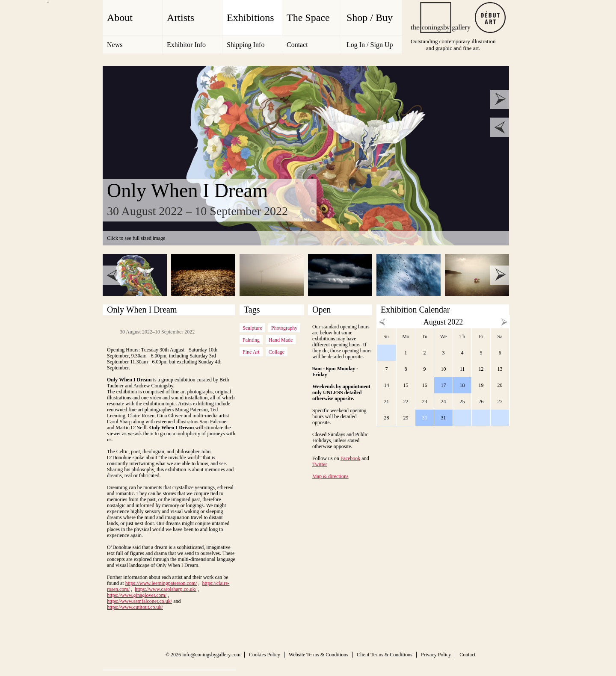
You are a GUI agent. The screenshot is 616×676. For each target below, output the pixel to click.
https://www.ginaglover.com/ (137, 595)
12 (481, 369)
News (115, 45)
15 (406, 385)
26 (481, 401)
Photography (284, 328)
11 (462, 369)
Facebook (351, 458)
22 (406, 401)
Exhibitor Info (186, 45)
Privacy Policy (436, 655)
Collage (277, 352)
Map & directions (330, 476)
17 (444, 385)
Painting (251, 340)
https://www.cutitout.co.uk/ (135, 607)
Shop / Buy (370, 18)
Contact (297, 45)
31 (444, 418)
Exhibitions (250, 18)
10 (444, 369)
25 (462, 401)
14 (387, 385)
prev (500, 127)
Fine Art (251, 352)
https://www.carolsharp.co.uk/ (166, 589)
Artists (181, 18)
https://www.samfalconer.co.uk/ (139, 601)
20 (500, 385)
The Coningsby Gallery (441, 18)
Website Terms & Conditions (318, 655)
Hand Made (281, 340)
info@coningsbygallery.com (211, 655)
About (120, 18)
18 (462, 385)
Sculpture (252, 328)
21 (387, 401)
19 (481, 385)
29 (406, 418)
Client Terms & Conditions (385, 655)
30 (425, 418)
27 (500, 401)
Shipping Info (246, 45)
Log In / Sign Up (370, 45)
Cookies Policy (265, 655)
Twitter (320, 464)
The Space (308, 18)
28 (387, 418)
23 (425, 401)
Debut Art (490, 18)
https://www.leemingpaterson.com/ (161, 583)
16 (425, 385)
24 (444, 401)
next (500, 99)
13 (500, 369)
